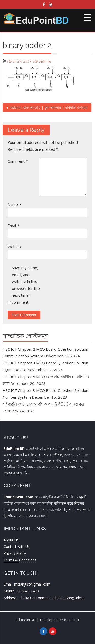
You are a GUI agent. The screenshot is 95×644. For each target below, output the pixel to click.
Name (14, 204)
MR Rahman (42, 61)
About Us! (12, 540)
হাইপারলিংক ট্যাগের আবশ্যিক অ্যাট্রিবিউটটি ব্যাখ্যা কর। (44, 404)
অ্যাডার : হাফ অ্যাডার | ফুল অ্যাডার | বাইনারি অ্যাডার (48, 107)
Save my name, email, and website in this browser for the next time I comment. (26, 285)
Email (14, 226)
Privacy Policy (15, 553)
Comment (18, 161)
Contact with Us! (17, 546)
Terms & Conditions (20, 560)
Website (15, 247)
